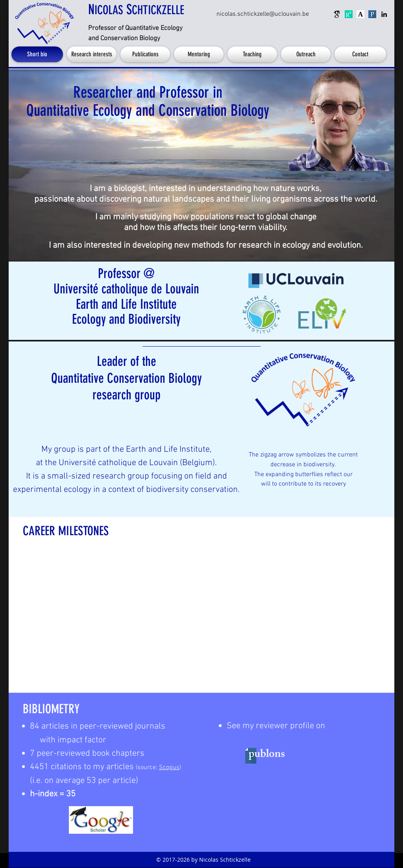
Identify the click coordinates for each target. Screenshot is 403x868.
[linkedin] (384, 14)
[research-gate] (349, 14)
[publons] (372, 14)
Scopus (169, 768)
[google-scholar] (337, 14)
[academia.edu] (360, 14)
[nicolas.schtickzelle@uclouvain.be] (263, 14)
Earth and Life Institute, (169, 450)
